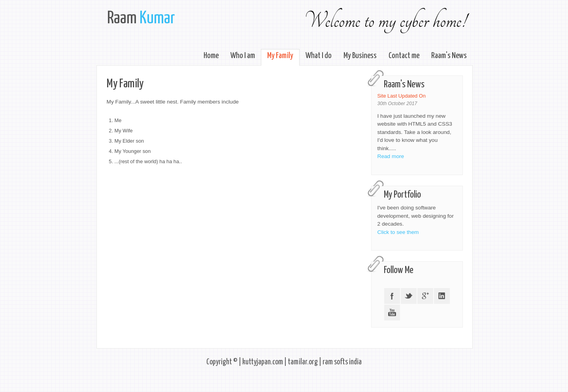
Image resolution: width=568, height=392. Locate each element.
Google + (425, 296)
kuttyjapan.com (263, 362)
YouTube (392, 313)
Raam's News (449, 56)
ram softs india (342, 362)
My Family (280, 56)
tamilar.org (303, 362)
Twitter (409, 296)
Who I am (243, 56)
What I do (319, 56)
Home (211, 56)
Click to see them (398, 232)
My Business (360, 56)
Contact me (404, 56)
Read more (391, 156)
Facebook (392, 296)
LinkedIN (442, 296)
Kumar (157, 19)
